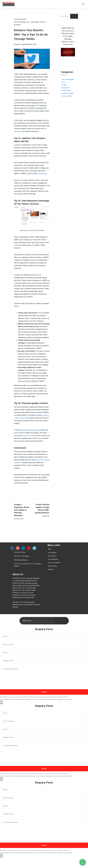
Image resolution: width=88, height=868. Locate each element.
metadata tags (42, 173)
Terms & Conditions (54, 569)
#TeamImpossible (20, 19)
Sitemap (51, 575)
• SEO (63, 82)
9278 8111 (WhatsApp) (22, 562)
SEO (37, 105)
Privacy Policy (53, 572)
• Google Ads (65, 88)
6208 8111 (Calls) (20, 558)
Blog (49, 555)
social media (30, 435)
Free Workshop (53, 565)
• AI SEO (64, 85)
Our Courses (52, 562)
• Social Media (66, 90)
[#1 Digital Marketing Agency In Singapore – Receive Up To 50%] (83, 862)
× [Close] (1, 710)
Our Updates (52, 558)
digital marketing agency (31, 430)
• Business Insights (68, 93)
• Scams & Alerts (67, 96)
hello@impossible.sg (21, 566)
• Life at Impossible (68, 79)
